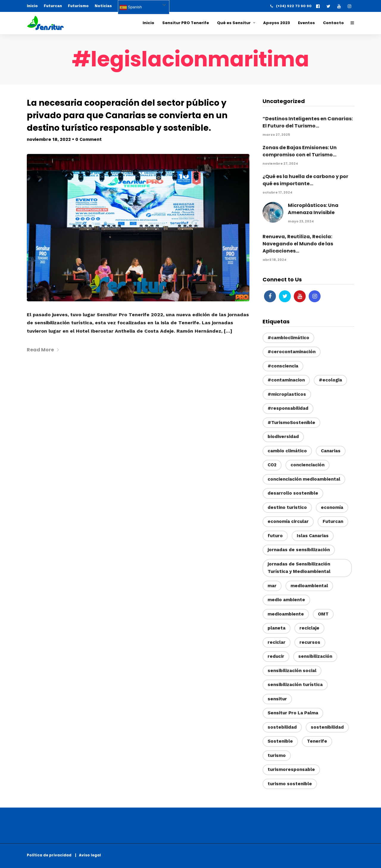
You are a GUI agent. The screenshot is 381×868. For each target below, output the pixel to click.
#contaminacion (286, 380)
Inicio (32, 6)
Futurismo (78, 6)
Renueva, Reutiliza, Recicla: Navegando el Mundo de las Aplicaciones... (298, 244)
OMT (323, 614)
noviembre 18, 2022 (49, 139)
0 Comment (89, 139)
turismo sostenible (290, 784)
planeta (277, 628)
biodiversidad (283, 437)
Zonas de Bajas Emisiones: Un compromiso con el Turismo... (300, 151)
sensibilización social (292, 671)
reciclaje (309, 628)
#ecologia (330, 380)
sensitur (277, 699)
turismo (277, 755)
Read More (43, 350)
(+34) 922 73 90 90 (291, 6)
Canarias (331, 451)
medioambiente (286, 614)
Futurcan (53, 6)
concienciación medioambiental (304, 479)
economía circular (288, 521)
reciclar (277, 642)
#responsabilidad (288, 408)
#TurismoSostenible (291, 423)
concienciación (307, 465)
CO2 (272, 465)
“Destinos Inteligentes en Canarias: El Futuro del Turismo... (308, 122)
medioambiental (309, 586)
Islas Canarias (313, 536)
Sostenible (280, 741)
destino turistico (287, 507)
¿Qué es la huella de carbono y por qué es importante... (305, 180)
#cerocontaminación (292, 352)
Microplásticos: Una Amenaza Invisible (313, 209)
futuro (275, 536)
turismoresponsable (291, 769)
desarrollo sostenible (293, 493)
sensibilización (315, 656)
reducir (276, 656)
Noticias (103, 6)
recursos (310, 642)
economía (332, 507)
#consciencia (283, 366)
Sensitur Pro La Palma (293, 713)
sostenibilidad (327, 727)
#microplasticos (287, 394)
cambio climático (287, 451)
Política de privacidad (50, 855)
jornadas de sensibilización (299, 550)
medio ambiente (286, 600)
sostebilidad (282, 727)
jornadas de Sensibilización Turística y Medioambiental (299, 568)
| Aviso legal (88, 855)
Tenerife (317, 741)
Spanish (131, 7)
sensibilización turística (295, 685)
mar (272, 586)
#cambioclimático (288, 338)
